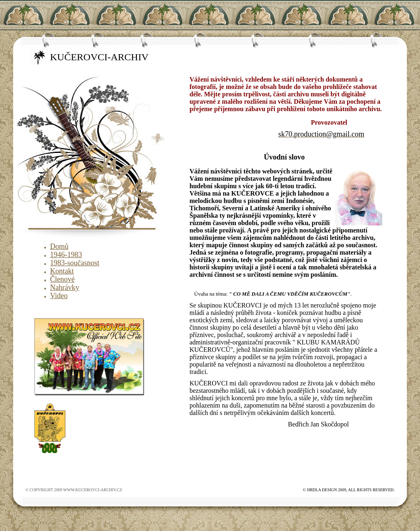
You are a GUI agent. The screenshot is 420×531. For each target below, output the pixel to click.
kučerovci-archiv (99, 57)
